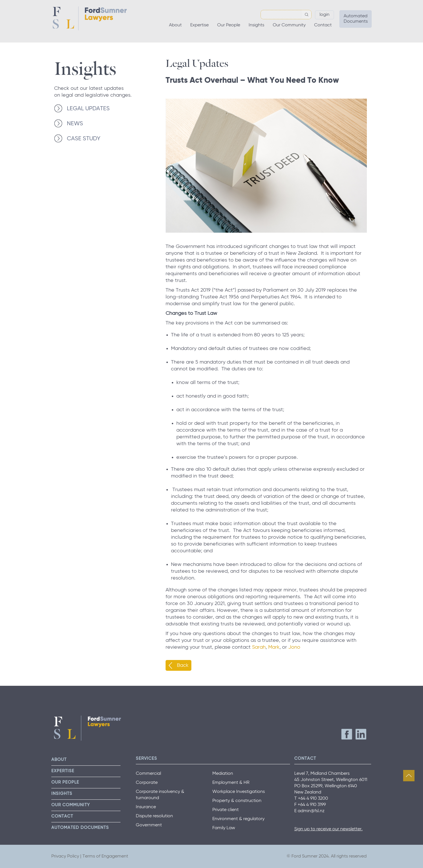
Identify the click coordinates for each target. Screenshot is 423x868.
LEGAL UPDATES (88, 109)
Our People (229, 25)
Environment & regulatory (238, 819)
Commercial (148, 774)
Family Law (224, 828)
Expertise (199, 25)
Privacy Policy (65, 856)
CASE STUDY (84, 139)
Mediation (223, 774)
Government (149, 825)
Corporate (147, 783)
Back (183, 665)
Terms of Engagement (105, 856)
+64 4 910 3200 (313, 799)
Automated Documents (356, 19)
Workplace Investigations (239, 792)
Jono (295, 647)
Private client (226, 810)
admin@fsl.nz (311, 811)
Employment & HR (231, 783)
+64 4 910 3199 (312, 805)
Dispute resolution (154, 816)
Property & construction (237, 801)
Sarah (259, 647)
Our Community (289, 25)
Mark (274, 647)
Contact (323, 25)
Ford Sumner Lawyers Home (90, 18)
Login (324, 15)
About (175, 25)
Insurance (146, 807)
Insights (256, 25)
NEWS (75, 124)
